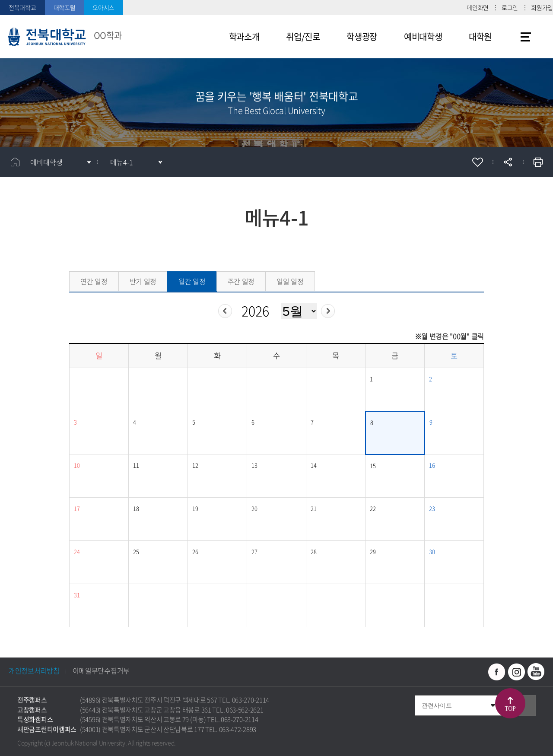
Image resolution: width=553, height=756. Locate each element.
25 (136, 551)
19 (195, 508)
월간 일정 (192, 281)
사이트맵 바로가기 (526, 37)
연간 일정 (94, 281)
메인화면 (478, 7)
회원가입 (542, 7)
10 (77, 465)
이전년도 (225, 311)
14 (313, 465)
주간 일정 (241, 281)
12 (195, 465)
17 (77, 508)
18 (136, 508)
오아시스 (103, 7)
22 (373, 508)
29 (373, 551)
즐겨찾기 (477, 162)
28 (313, 551)
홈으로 (15, 162)
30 (432, 551)
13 (254, 465)
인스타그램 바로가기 (516, 672)
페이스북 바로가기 (497, 672)
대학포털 (65, 7)
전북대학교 (22, 7)
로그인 (510, 7)
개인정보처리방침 (34, 670)
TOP (510, 709)
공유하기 (508, 162)
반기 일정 (143, 281)
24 (77, 551)
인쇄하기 (538, 162)
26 (195, 551)
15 (373, 465)
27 (254, 551)
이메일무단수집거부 (101, 670)
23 (432, 508)
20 (254, 508)
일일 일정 (290, 281)
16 (432, 465)
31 (77, 595)
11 (136, 465)
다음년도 (328, 311)
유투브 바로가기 (536, 672)
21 (313, 508)
